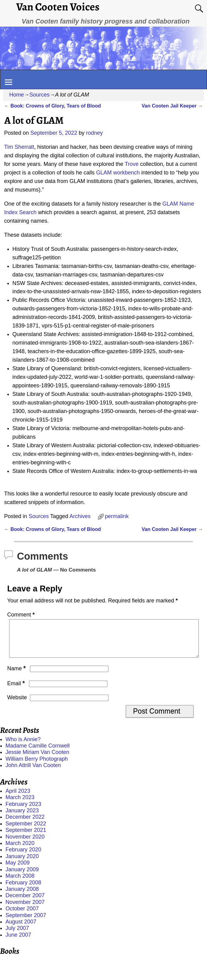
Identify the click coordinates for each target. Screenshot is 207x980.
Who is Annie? (23, 747)
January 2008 (22, 896)
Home (16, 95)
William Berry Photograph (37, 766)
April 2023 (18, 798)
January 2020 (22, 864)
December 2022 (25, 824)
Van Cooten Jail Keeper (172, 106)
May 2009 (18, 870)
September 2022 (26, 831)
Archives (80, 516)
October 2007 (22, 916)
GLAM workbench (118, 173)
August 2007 (21, 929)
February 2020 (23, 857)
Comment (22, 615)
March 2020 (20, 850)
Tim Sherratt (19, 147)
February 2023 (23, 811)
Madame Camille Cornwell (38, 753)
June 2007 (18, 942)
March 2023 (20, 805)
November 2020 (25, 844)
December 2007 (25, 903)
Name (17, 676)
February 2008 (23, 890)
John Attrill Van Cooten (33, 773)
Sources (39, 95)
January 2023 (22, 818)
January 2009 (22, 877)
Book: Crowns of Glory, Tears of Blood (53, 106)
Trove (131, 164)
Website (17, 705)
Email (17, 691)
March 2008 (20, 883)
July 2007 (17, 935)
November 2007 (25, 909)
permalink (117, 516)
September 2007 (26, 923)
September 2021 (26, 837)
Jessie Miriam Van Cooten (37, 759)
